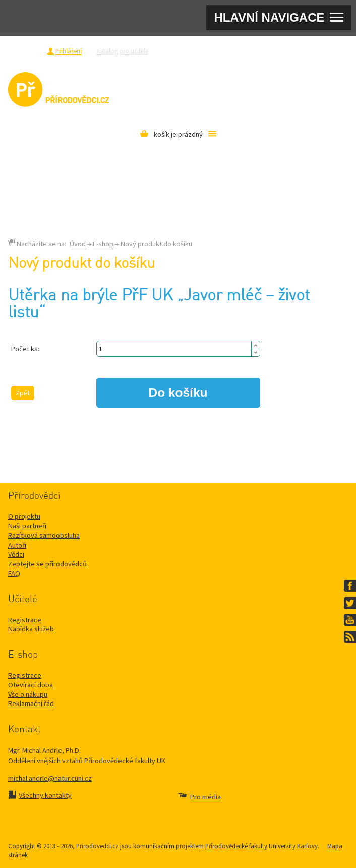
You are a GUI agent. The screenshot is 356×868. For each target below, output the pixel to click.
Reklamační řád (31, 703)
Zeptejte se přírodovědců (197, 51)
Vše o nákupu (28, 694)
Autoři (17, 545)
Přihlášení (69, 51)
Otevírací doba (31, 685)
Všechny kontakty (45, 795)
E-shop (103, 244)
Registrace (27, 51)
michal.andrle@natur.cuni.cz (50, 778)
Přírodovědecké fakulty (236, 846)
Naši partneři (27, 526)
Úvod (78, 244)
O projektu (24, 516)
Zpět (23, 393)
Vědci (16, 554)
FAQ (14, 573)
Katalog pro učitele (122, 51)
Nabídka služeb (31, 629)
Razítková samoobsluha (270, 51)
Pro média (324, 51)
